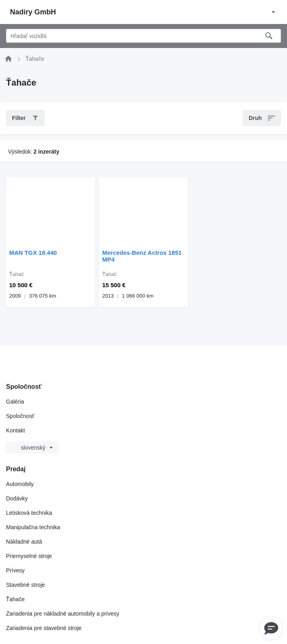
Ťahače (15, 599)
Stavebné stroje (25, 585)
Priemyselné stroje (29, 556)
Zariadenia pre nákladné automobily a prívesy (63, 614)
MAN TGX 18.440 (33, 253)
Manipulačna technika (33, 527)
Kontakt (15, 430)
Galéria (15, 402)
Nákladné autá (24, 542)
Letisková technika (29, 513)
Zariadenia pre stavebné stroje (44, 628)
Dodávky (17, 498)
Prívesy (15, 570)
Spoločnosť (20, 416)
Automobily (20, 484)
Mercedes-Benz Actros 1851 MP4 (142, 256)
